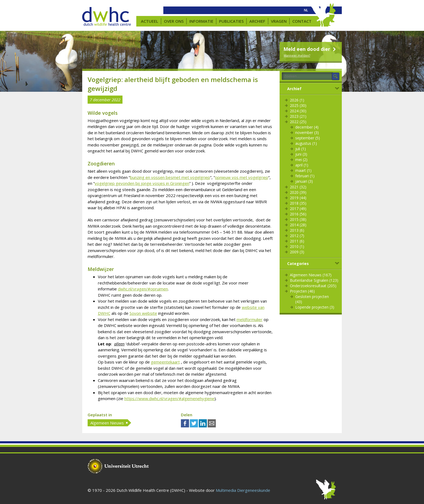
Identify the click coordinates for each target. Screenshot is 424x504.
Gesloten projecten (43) (312, 299)
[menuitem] (306, 10)
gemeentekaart (165, 362)
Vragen (279, 21)
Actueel (150, 21)
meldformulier (250, 319)
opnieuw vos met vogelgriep (242, 177)
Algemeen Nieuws (107, 423)
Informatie (201, 21)
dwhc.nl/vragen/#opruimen (143, 289)
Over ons (174, 21)
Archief (257, 21)
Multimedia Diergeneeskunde (243, 490)
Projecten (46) (302, 291)
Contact (302, 21)
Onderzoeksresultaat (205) (313, 286)
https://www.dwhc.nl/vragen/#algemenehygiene (169, 398)
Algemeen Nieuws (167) (311, 275)
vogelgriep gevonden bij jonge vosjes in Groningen (142, 183)
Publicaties (231, 21)
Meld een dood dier (310, 49)
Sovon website (143, 313)
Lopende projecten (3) (315, 307)
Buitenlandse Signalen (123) (314, 280)
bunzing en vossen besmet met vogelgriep (170, 177)
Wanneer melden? (297, 55)
